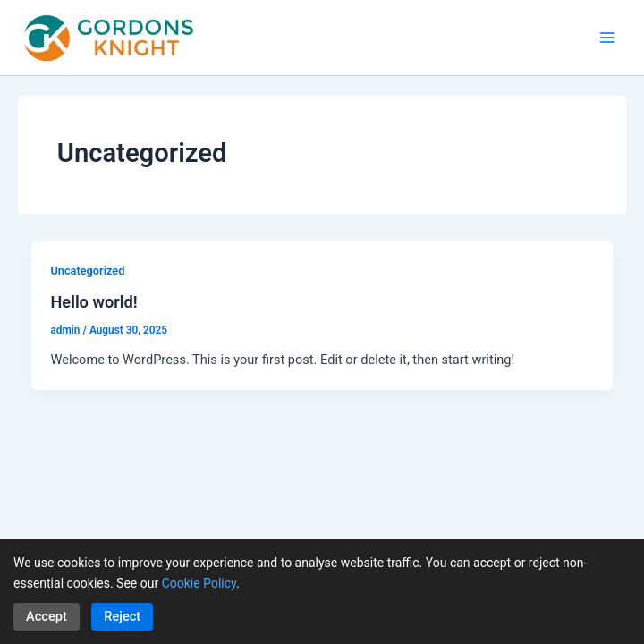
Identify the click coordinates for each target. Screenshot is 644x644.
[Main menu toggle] (607, 38)
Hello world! (93, 302)
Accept (47, 616)
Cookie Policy (199, 583)
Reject (122, 616)
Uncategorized (87, 271)
